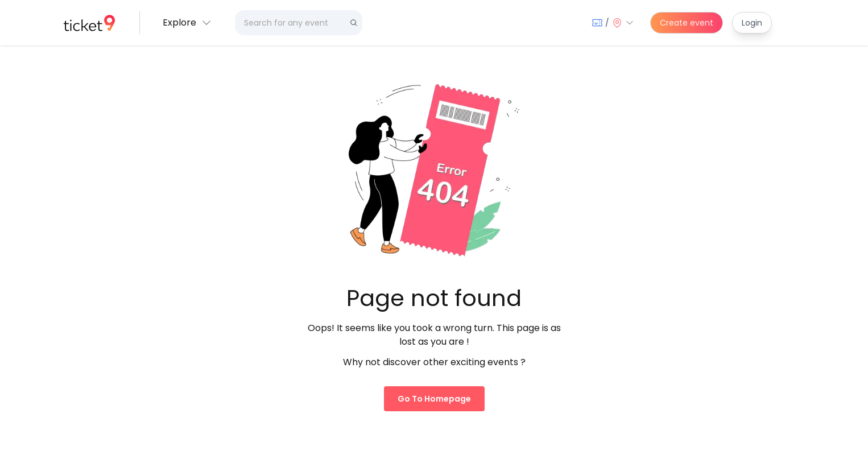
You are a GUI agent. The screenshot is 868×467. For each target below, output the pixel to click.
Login (752, 23)
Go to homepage (434, 399)
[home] (89, 23)
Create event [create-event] (687, 23)
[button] (187, 23)
